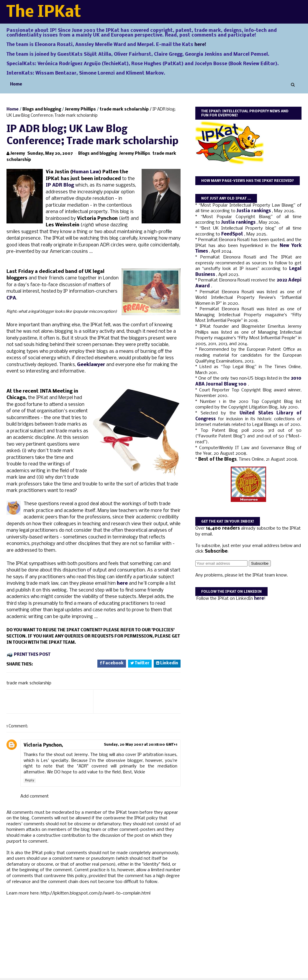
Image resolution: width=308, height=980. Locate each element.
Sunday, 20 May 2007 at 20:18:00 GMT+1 (141, 745)
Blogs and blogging (42, 109)
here (122, 583)
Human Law (86, 172)
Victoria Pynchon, (43, 745)
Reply (30, 781)
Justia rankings (254, 211)
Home (16, 84)
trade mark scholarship (124, 109)
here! (200, 45)
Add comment (35, 796)
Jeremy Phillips (80, 109)
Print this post (32, 655)
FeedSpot (233, 234)
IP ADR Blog (60, 185)
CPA (11, 298)
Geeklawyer (92, 365)
